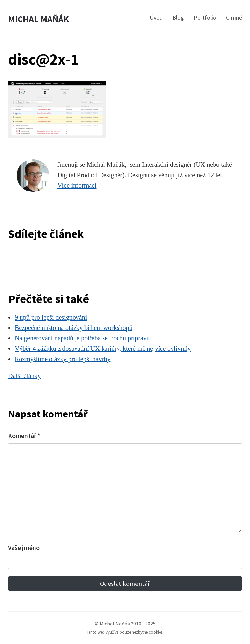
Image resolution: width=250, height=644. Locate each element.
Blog (178, 17)
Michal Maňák (39, 19)
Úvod (156, 17)
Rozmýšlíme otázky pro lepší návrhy (62, 359)
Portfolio (205, 17)
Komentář (24, 435)
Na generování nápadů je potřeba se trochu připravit (82, 338)
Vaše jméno (24, 548)
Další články (25, 376)
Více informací (77, 185)
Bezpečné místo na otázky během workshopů (74, 328)
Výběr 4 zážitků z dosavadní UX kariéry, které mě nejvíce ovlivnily (103, 348)
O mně (234, 17)
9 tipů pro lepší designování (51, 317)
